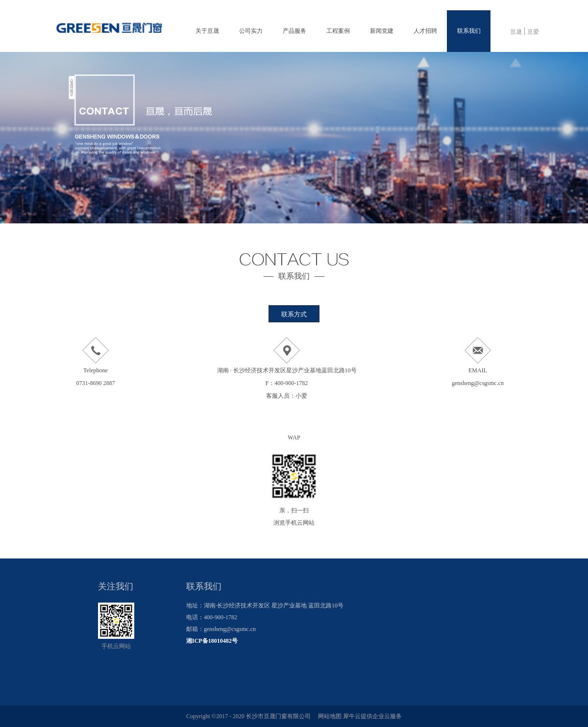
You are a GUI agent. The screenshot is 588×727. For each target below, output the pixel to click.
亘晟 (516, 32)
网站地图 (328, 716)
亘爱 (533, 32)
